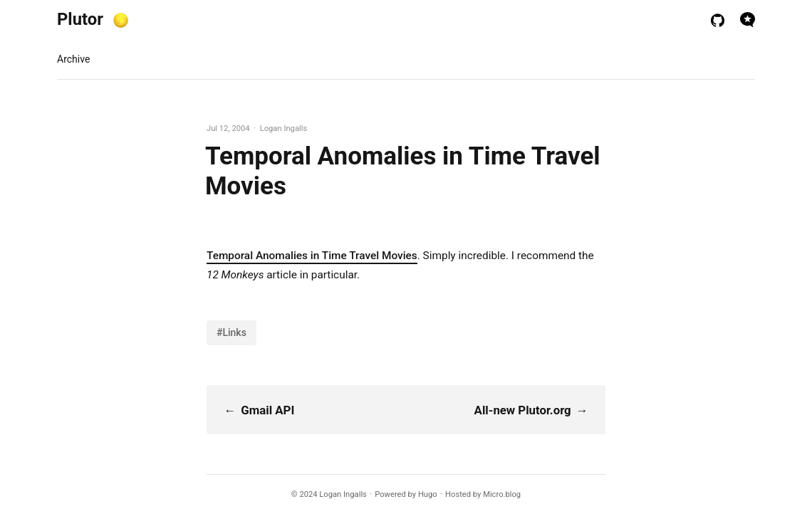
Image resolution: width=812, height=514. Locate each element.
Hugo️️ (428, 494)
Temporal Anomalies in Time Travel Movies (312, 256)
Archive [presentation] (73, 59)
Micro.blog (502, 494)
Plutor (80, 19)
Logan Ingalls (343, 494)
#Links (231, 332)
